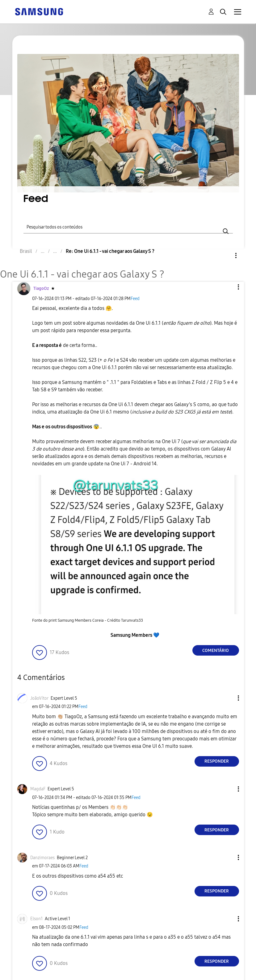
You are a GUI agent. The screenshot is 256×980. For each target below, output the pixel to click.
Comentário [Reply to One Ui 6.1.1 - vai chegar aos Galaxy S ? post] (216, 651)
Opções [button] (225, 255)
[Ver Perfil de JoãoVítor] (39, 698)
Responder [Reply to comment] (217, 761)
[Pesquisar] (128, 226)
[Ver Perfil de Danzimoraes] (42, 858)
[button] (228, 287)
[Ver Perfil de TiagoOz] (41, 288)
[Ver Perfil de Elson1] (36, 919)
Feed (135, 299)
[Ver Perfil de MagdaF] (38, 789)
